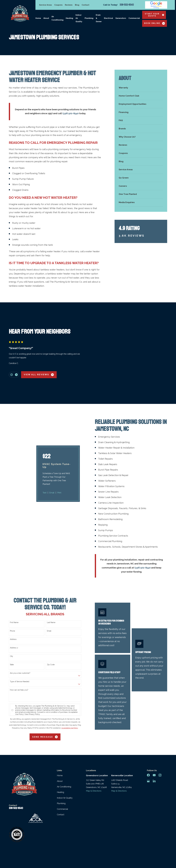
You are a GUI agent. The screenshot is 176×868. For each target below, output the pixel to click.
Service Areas (46, 5)
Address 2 (14, 625)
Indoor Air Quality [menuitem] (79, 18)
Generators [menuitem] (121, 18)
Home (60, 753)
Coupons (58, 5)
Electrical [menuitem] (108, 18)
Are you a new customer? (20, 651)
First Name (14, 600)
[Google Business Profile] (148, 759)
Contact (85, 5)
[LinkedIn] (154, 759)
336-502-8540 (127, 5)
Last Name (51, 600)
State (12, 642)
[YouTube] (154, 753)
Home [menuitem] (38, 18)
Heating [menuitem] (69, 18)
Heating (60, 770)
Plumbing (61, 781)
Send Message (45, 714)
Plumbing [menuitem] (89, 18)
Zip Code (51, 642)
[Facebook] (148, 753)
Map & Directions (94, 768)
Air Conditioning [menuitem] (57, 18)
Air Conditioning (64, 764)
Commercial (62, 786)
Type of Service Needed (20, 659)
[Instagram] (160, 753)
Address (13, 617)
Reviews (69, 5)
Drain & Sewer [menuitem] (99, 18)
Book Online (155, 23)
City (11, 634)
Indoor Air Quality (65, 775)
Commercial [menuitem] (134, 18)
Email (49, 608)
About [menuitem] (46, 18)
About (60, 759)
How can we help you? (19, 667)
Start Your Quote (154, 15)
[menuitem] (141, 88)
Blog (77, 5)
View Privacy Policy (32, 692)
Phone (12, 608)
